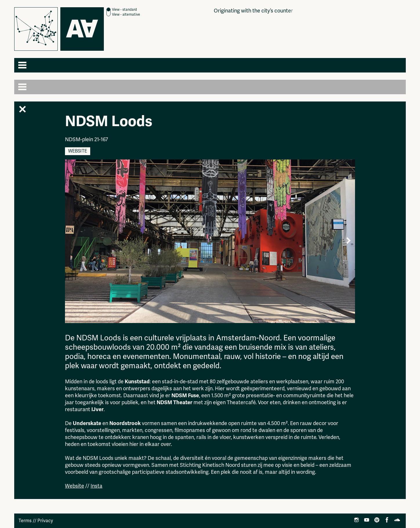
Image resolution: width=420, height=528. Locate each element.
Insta (96, 486)
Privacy (45, 521)
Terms (25, 521)
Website (78, 151)
